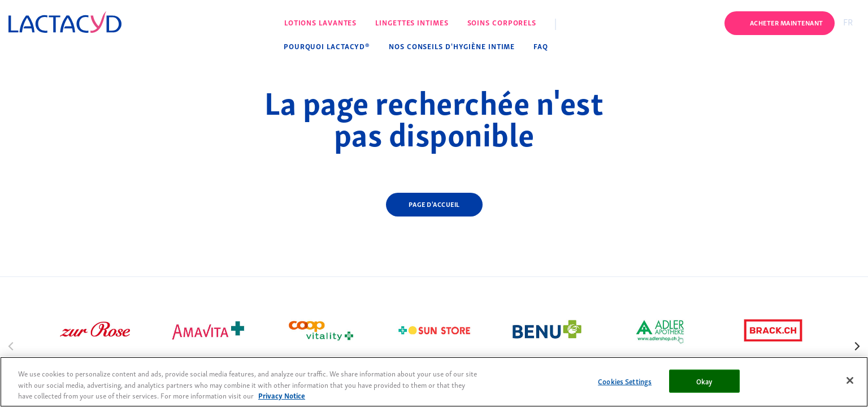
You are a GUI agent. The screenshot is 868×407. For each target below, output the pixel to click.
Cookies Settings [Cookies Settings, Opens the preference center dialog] (625, 381)
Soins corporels (502, 22)
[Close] (850, 380)
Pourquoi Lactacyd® (327, 46)
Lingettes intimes (412, 22)
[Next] (856, 345)
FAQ (541, 46)
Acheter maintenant (787, 22)
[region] (434, 382)
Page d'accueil (434, 204)
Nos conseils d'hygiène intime (452, 46)
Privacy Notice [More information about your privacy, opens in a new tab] (282, 395)
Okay (705, 381)
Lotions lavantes (320, 22)
